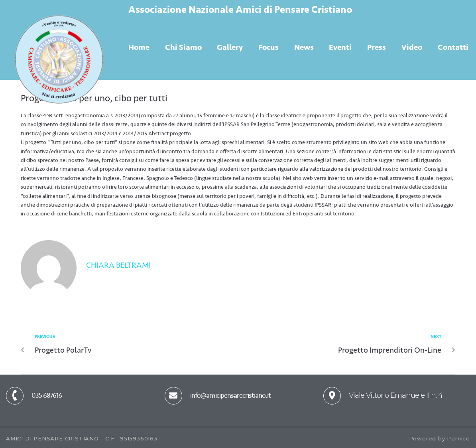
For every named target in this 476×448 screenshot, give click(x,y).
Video (412, 47)
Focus (268, 47)
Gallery (230, 47)
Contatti (453, 47)
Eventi (340, 47)
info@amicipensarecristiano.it (230, 395)
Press (377, 47)
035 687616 (47, 395)
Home (139, 47)
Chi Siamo (183, 47)
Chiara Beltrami (118, 265)
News (304, 47)
